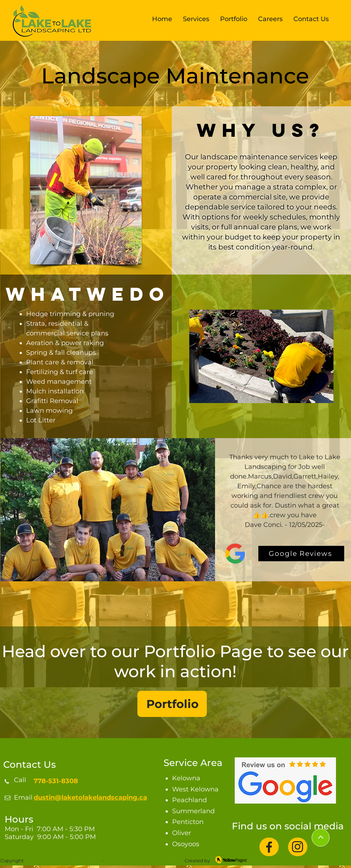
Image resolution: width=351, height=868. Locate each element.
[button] (196, 20)
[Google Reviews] (301, 554)
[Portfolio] (172, 704)
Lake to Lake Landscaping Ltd (62, 860)
